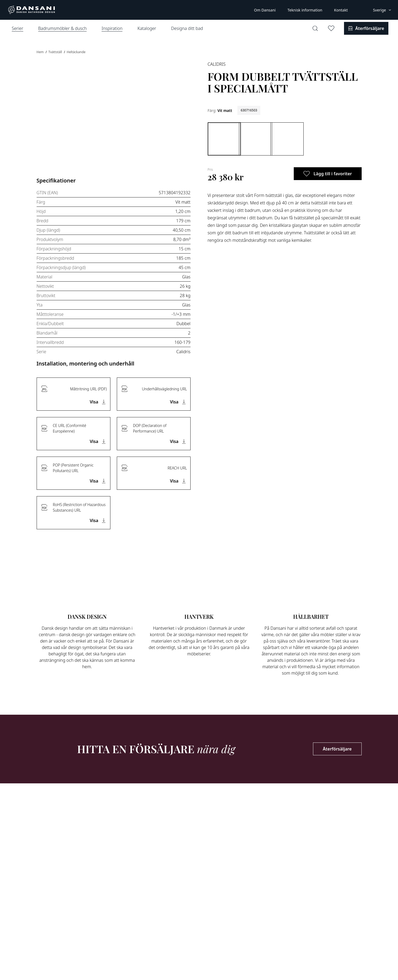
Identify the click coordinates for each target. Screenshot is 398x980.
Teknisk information (305, 10)
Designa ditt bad (187, 28)
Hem (41, 52)
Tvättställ (56, 52)
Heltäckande (76, 52)
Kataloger (147, 28)
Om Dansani (265, 10)
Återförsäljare (337, 749)
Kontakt (341, 10)
